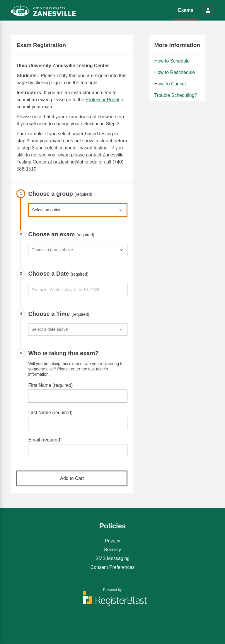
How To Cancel (170, 84)
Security (112, 550)
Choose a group (60, 194)
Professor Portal (102, 100)
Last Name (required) (50, 413)
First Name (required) (50, 385)
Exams (186, 10)
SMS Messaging (113, 558)
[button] (208, 10)
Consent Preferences (112, 567)
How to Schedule (172, 61)
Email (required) (45, 440)
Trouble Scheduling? (175, 95)
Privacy (112, 541)
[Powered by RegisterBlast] (112, 601)
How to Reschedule (174, 72)
